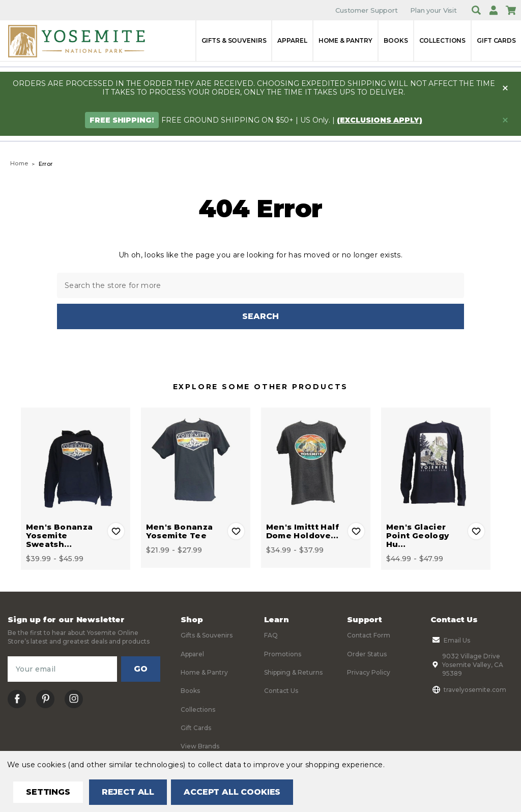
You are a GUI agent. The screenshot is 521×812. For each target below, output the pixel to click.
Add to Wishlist (116, 531)
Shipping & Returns (293, 672)
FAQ (271, 635)
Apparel (292, 40)
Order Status (367, 654)
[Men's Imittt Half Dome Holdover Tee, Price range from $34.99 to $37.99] (316, 462)
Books (396, 40)
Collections (443, 40)
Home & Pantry (345, 40)
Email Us (450, 640)
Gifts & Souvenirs (234, 40)
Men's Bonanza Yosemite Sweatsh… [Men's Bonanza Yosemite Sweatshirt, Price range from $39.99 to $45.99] (60, 535)
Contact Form (369, 635)
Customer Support (367, 10)
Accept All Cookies (232, 792)
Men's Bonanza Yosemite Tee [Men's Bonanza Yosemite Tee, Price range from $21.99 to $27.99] (180, 531)
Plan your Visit (433, 10)
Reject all (128, 792)
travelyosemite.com (468, 689)
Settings (48, 792)
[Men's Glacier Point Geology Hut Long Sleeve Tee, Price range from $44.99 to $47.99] (436, 462)
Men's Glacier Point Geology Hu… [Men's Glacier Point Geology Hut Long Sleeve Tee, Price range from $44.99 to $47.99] (418, 535)
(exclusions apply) (380, 120)
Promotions (283, 654)
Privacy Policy (369, 672)
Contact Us (281, 691)
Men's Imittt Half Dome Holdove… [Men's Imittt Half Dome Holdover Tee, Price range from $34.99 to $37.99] (302, 531)
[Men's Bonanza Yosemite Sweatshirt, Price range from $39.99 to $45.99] (76, 462)
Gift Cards (496, 40)
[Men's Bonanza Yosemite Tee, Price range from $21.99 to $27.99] (196, 462)
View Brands (200, 746)
